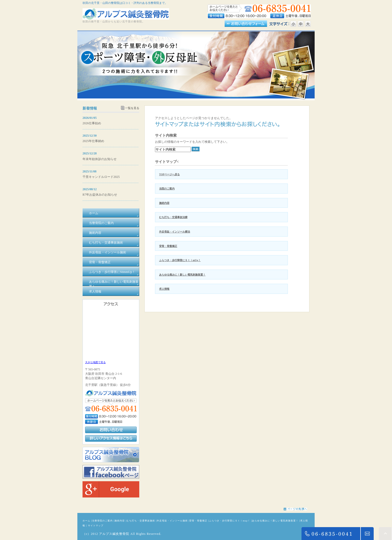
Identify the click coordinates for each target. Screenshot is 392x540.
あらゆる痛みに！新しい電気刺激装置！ (182, 275)
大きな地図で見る (95, 362)
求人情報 (164, 289)
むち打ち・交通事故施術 (141, 521)
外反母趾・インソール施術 (172, 521)
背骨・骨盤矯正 (168, 246)
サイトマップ (96, 526)
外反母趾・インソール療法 (175, 232)
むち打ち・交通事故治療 (173, 217)
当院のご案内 (167, 189)
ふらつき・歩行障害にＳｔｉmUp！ (180, 260)
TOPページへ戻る (169, 174)
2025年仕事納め (93, 141)
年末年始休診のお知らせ (100, 159)
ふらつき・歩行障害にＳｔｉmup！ (230, 521)
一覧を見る (132, 108)
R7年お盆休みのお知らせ (100, 195)
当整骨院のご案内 (102, 521)
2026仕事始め (92, 123)
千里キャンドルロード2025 (101, 177)
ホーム (86, 521)
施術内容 (164, 203)
